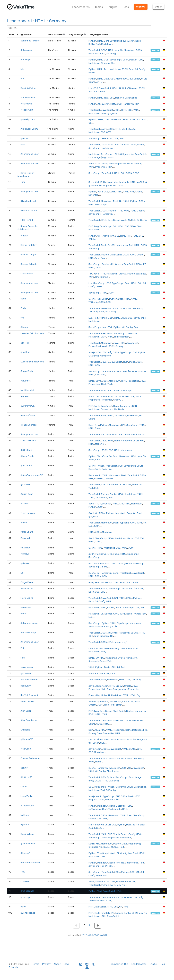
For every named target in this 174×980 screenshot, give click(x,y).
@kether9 (26, 853)
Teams (99, 7)
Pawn (92, 73)
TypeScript (129, 41)
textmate (100, 54)
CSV (108, 132)
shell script (101, 204)
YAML (136, 110)
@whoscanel (27, 891)
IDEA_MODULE (111, 847)
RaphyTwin (26, 686)
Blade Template (122, 406)
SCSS (104, 50)
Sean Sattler (27, 588)
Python (92, 41)
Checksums (113, 771)
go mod (128, 563)
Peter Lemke (27, 701)
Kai (22, 573)
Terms (36, 964)
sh (145, 523)
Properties (101, 167)
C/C (141, 236)
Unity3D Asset (130, 88)
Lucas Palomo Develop (32, 362)
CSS (106, 60)
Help (163, 964)
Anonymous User (30, 154)
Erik (22, 79)
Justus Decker (28, 98)
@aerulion (26, 749)
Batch (96, 743)
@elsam (25, 138)
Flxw (23, 658)
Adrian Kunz (27, 494)
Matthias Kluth (28, 390)
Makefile (120, 98)
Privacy (46, 964)
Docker (133, 60)
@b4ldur (25, 554)
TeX (90, 274)
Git (140, 485)
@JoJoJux (26, 466)
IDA (96, 648)
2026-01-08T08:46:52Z (94, 935)
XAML (98, 541)
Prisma (141, 145)
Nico (23, 144)
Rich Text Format (113, 705)
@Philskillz (26, 673)
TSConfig (111, 54)
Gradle (139, 192)
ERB (110, 554)
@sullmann (26, 104)
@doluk (24, 236)
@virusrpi (25, 897)
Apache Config (123, 913)
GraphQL (131, 513)
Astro (104, 113)
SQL (91, 91)
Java (107, 79)
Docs (126, 7)
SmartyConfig (128, 834)
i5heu (24, 614)
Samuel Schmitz (29, 264)
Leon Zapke (27, 796)
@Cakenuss (27, 50)
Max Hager (26, 548)
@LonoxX (25, 484)
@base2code (27, 456)
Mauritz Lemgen (29, 255)
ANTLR (100, 82)
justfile (114, 626)
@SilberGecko (28, 844)
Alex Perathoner (29, 720)
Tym (23, 872)
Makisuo (25, 815)
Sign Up (141, 7)
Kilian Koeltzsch (29, 201)
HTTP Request (122, 337)
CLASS (133, 749)
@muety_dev (28, 119)
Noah (23, 299)
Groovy (119, 264)
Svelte (132, 129)
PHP (104, 138)
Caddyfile (107, 469)
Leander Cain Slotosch (32, 333)
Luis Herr (25, 881)
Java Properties (117, 164)
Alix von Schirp (28, 633)
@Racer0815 (27, 739)
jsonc (116, 573)
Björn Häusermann (30, 863)
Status (154, 964)
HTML (40, 21)
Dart (106, 41)
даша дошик (27, 667)
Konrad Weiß (27, 274)
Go (90, 123)
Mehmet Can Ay (29, 211)
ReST (112, 806)
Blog (66, 964)
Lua (90, 88)
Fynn (23, 907)
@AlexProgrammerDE (32, 475)
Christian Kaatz (28, 440)
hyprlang (124, 523)
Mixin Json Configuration (114, 689)
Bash (138, 41)
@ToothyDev (27, 806)
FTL (145, 264)
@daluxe (25, 563)
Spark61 (25, 504)
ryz (22, 318)
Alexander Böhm (29, 129)
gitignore (112, 113)
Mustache (113, 182)
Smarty (92, 705)
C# (103, 434)
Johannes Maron (29, 623)
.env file (119, 50)
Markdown (107, 44)
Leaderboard (19, 21)
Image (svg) (100, 157)
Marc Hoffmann (28, 415)
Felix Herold (27, 220)
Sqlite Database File (136, 730)
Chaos (24, 787)
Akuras (24, 327)
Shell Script (102, 277)
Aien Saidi (26, 711)
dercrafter (26, 607)
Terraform (103, 456)
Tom (23, 182)
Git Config (140, 69)
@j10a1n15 (26, 381)
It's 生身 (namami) (30, 695)
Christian (25, 730)
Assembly (109, 648)
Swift (103, 337)
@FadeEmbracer (29, 425)
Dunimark (25, 538)
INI (120, 88)
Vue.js (92, 352)
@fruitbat (25, 352)
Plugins (113, 7)
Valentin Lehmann (30, 163)
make (132, 362)
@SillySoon (26, 450)
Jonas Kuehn (27, 371)
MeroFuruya (27, 598)
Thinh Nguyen (28, 513)
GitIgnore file (107, 63)
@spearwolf (27, 110)
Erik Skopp (26, 60)
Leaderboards (81, 7)
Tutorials (13, 968)
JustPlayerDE (28, 406)
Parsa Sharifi (27, 532)
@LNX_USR (26, 777)
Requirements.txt (126, 881)
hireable (155, 50)
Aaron (24, 523)
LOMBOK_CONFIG (104, 478)
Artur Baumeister (29, 679)
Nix (121, 201)
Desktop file (133, 825)
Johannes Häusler (30, 41)
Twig (96, 226)
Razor (134, 434)
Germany (58, 21)
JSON (139, 50)
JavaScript (116, 41)
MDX (91, 478)
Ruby (91, 582)
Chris (23, 308)
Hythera (25, 825)
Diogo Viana (27, 582)
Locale (118, 809)
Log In (158, 7)
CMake (92, 239)
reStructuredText (98, 809)
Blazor (141, 434)
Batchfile (93, 195)
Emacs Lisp (94, 695)
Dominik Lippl (27, 834)
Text (98, 44)
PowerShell (95, 346)
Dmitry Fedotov (29, 245)
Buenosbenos (28, 913)
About (57, 964)
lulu (22, 69)
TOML (140, 60)
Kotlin (92, 44)
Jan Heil (25, 343)
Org (138, 695)
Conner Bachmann (30, 758)
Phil (22, 648)
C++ (100, 236)
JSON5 (134, 633)
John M (24, 768)
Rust (116, 201)
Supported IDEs (120, 964)
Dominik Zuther (28, 88)
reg (117, 648)
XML (97, 182)
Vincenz (25, 396)
